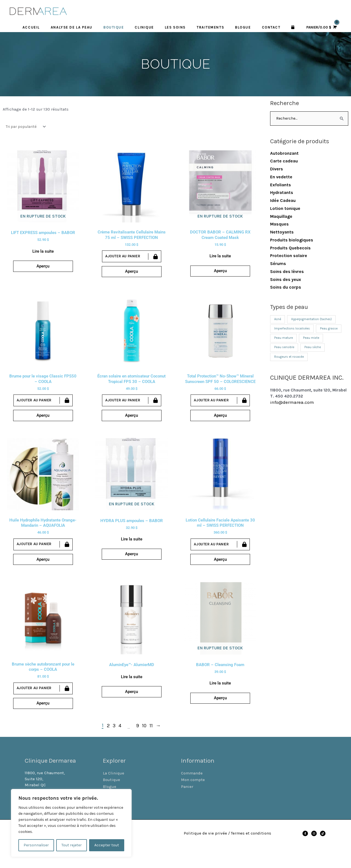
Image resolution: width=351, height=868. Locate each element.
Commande (192, 793)
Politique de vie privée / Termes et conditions (229, 853)
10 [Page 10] (144, 746)
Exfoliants (281, 185)
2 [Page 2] (108, 746)
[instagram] (314, 853)
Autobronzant (284, 153)
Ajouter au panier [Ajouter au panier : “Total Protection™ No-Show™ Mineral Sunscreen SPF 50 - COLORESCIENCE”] (211, 407)
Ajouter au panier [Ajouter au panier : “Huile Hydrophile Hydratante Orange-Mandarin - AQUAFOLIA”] (34, 556)
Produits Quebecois (290, 248)
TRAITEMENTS (210, 28)
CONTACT (271, 28)
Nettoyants (282, 232)
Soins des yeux (286, 280)
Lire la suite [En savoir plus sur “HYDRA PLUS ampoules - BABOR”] (132, 551)
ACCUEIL (31, 28)
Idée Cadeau (283, 201)
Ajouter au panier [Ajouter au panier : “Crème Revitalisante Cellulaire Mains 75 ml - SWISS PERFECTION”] (123, 258)
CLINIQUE (144, 28)
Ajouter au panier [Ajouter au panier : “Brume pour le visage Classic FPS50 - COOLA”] (34, 407)
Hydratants (282, 193)
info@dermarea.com (292, 405)
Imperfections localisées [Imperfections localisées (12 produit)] (293, 330)
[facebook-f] (306, 853)
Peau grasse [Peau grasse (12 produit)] (332, 330)
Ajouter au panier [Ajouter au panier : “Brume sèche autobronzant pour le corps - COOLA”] (34, 705)
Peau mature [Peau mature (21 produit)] (284, 340)
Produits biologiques (292, 240)
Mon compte (193, 800)
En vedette (281, 177)
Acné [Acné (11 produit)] (278, 320)
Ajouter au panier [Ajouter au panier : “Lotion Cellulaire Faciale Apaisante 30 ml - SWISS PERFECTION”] (211, 556)
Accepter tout (107, 845)
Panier (187, 807)
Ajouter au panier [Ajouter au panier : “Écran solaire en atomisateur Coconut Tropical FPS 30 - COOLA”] (123, 407)
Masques (279, 225)
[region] (71, 823)
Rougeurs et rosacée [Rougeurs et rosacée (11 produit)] (290, 360)
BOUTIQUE (114, 28)
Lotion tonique (285, 209)
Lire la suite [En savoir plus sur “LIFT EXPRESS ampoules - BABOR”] (43, 253)
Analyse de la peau (72, 28)
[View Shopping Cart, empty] (321, 28)
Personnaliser (36, 845)
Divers (277, 169)
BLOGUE (243, 28)
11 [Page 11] (151, 746)
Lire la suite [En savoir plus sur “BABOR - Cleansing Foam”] (220, 700)
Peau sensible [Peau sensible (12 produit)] (285, 350)
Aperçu (43, 270)
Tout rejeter (72, 845)
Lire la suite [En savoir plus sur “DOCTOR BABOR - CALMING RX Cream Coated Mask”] (220, 258)
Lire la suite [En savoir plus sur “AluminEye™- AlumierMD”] (132, 694)
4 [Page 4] (120, 746)
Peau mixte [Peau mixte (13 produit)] (312, 340)
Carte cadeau (284, 161)
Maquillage (281, 217)
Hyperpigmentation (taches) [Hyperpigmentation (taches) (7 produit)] (314, 320)
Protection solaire (289, 256)
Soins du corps (286, 288)
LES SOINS (175, 28)
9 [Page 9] (138, 746)
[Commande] (25, 127)
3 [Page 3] (114, 746)
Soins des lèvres (287, 272)
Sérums (278, 264)
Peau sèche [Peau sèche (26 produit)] (315, 350)
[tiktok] (323, 853)
